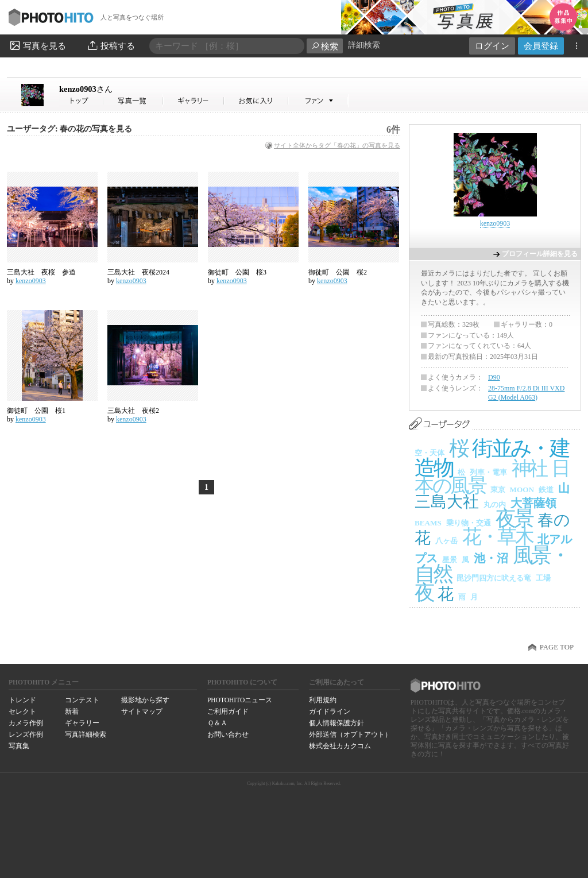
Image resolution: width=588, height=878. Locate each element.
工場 (543, 578)
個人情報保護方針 (336, 723)
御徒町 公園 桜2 (338, 272)
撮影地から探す (145, 700)
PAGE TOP (557, 647)
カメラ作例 (26, 723)
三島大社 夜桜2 (133, 411)
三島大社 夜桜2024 (138, 272)
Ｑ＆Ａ (217, 723)
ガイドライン (330, 711)
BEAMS (428, 523)
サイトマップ (142, 711)
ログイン (492, 46)
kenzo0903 (86, 89)
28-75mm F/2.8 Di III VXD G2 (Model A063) (526, 393)
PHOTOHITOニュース (240, 700)
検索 (325, 46)
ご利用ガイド (228, 711)
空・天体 (430, 453)
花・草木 (498, 537)
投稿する (111, 45)
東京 (498, 490)
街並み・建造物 (492, 458)
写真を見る (37, 45)
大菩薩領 (533, 503)
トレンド (22, 700)
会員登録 (541, 46)
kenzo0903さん (82, 101)
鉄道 (546, 490)
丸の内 (495, 504)
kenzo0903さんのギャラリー (194, 101)
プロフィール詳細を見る (540, 254)
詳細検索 (364, 45)
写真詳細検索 (86, 734)
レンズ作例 (26, 734)
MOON (522, 490)
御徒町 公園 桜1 (36, 411)
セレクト (22, 711)
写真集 (19, 746)
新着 (72, 711)
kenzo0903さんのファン (318, 101)
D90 (494, 377)
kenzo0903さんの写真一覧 (133, 101)
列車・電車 (488, 472)
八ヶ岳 (446, 541)
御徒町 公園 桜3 (237, 272)
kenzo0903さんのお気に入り (256, 101)
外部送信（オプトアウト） (350, 734)
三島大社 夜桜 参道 (41, 272)
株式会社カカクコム (340, 746)
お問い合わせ (228, 734)
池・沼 (491, 558)
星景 (450, 560)
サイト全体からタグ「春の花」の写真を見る (337, 145)
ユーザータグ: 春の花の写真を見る (69, 129)
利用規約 (323, 700)
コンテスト (82, 700)
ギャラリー (82, 723)
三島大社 (447, 502)
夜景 (514, 519)
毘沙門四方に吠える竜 (494, 578)
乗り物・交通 (469, 523)
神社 (529, 468)
